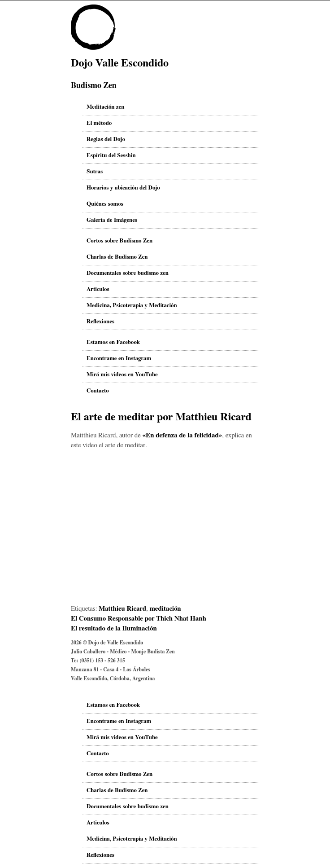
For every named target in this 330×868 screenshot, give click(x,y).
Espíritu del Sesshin (111, 156)
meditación (165, 609)
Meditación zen (105, 107)
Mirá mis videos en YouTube (122, 375)
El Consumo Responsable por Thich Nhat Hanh (139, 619)
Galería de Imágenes (112, 220)
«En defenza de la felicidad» (182, 435)
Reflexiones (100, 322)
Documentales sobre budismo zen (128, 273)
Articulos (98, 289)
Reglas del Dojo (106, 139)
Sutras (95, 172)
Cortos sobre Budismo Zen (119, 241)
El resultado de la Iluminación (114, 628)
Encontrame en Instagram (119, 359)
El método (99, 123)
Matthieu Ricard (122, 609)
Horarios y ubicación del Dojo (123, 188)
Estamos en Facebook (113, 342)
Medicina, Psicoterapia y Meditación (132, 306)
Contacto (98, 391)
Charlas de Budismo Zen (117, 257)
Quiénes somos (105, 204)
